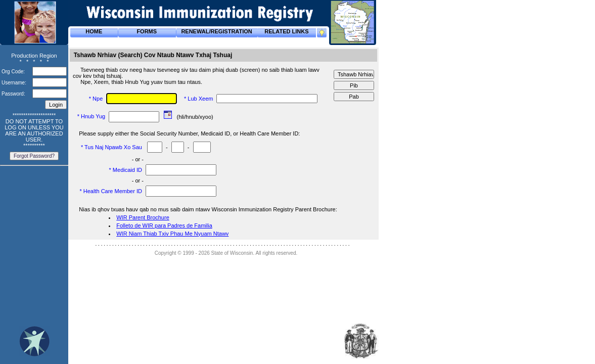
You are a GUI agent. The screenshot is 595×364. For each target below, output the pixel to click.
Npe (98, 99)
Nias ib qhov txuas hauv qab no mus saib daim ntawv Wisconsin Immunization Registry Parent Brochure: (209, 209)
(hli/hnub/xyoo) (196, 117)
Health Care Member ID (113, 191)
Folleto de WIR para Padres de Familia (164, 225)
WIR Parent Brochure (143, 217)
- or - (138, 159)
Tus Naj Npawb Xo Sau (114, 147)
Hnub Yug (94, 116)
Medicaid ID (128, 170)
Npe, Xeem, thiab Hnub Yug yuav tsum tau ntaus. (142, 82)
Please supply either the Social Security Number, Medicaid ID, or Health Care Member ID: (190, 133)
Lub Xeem (201, 99)
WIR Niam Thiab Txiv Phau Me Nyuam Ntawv (172, 234)
